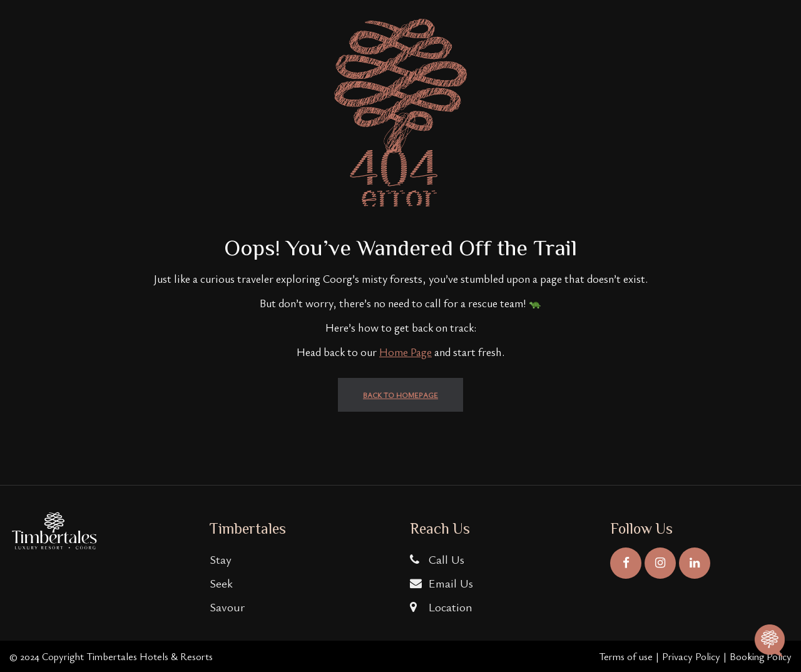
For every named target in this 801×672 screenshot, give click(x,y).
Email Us (441, 583)
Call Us (437, 559)
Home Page (406, 352)
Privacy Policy (691, 656)
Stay (221, 559)
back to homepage (400, 395)
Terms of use (626, 656)
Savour (227, 607)
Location (441, 607)
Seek (221, 583)
